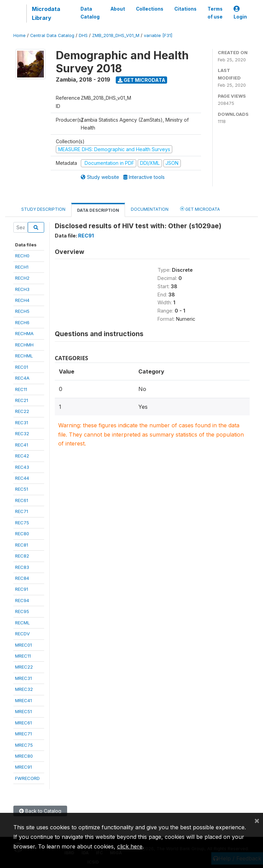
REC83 (22, 567)
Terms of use (215, 13)
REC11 (21, 389)
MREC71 (23, 734)
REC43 (22, 467)
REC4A (22, 378)
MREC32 (24, 689)
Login (240, 13)
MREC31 (23, 678)
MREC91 (23, 767)
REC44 (22, 478)
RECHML (24, 356)
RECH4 (22, 300)
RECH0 (22, 256)
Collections (150, 9)
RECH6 (22, 322)
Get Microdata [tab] (200, 209)
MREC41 (23, 700)
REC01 (22, 367)
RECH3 (22, 289)
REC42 (22, 456)
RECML (22, 623)
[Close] (257, 820)
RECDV (22, 634)
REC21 (22, 400)
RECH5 (22, 311)
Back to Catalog (40, 811)
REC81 (22, 545)
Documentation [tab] (150, 209)
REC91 (22, 589)
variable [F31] (158, 35)
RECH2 (22, 278)
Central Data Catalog (52, 35)
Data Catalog (90, 13)
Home (20, 35)
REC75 (22, 523)
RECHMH (24, 345)
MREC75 (24, 745)
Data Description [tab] (98, 210)
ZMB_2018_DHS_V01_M (116, 35)
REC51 (22, 489)
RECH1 (22, 267)
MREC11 (23, 656)
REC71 (22, 511)
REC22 (22, 411)
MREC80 (24, 756)
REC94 (22, 600)
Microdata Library (46, 13)
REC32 (22, 433)
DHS (83, 35)
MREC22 (24, 667)
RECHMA (24, 333)
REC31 (22, 423)
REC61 (22, 500)
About (118, 9)
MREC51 (23, 711)
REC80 (22, 534)
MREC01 (23, 645)
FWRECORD (27, 778)
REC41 (22, 445)
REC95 (22, 611)
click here (130, 846)
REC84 (22, 578)
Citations (185, 9)
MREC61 (23, 723)
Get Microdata (142, 80)
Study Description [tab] (43, 209)
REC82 (22, 556)
